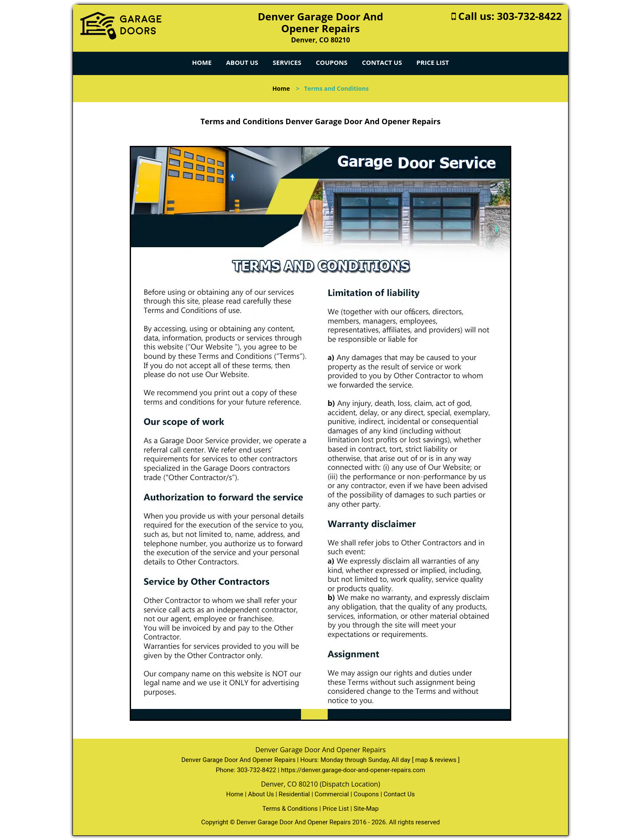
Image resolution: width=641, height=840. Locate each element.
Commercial (332, 794)
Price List (433, 62)
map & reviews (436, 760)
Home (202, 62)
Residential (294, 794)
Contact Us (382, 62)
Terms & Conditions (290, 809)
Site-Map (366, 809)
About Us (242, 62)
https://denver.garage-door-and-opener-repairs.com (353, 770)
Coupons (332, 62)
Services (287, 62)
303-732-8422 (529, 16)
